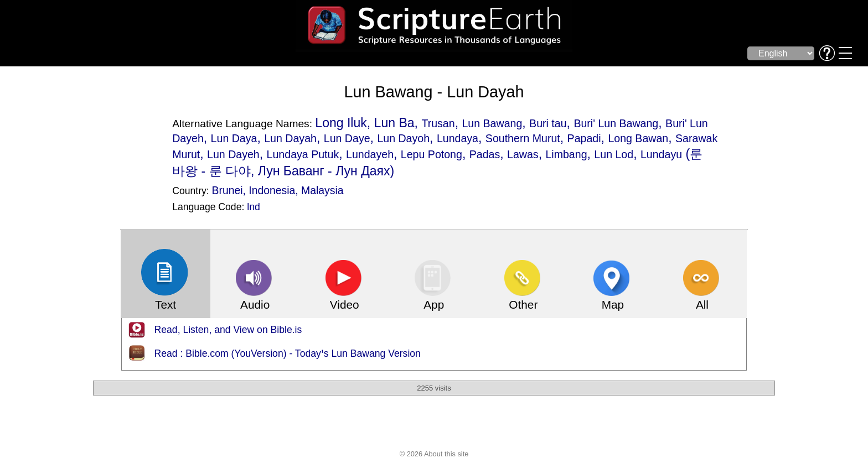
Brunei (228, 190)
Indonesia (272, 190)
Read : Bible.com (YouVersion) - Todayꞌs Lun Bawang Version (288, 353)
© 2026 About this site (434, 454)
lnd (253, 207)
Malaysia (322, 190)
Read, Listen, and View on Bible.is (228, 330)
